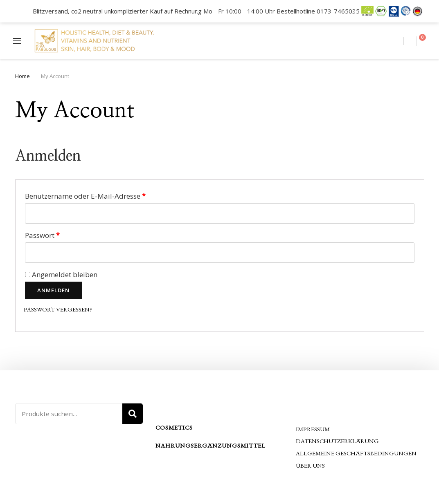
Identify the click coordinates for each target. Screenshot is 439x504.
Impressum (313, 429)
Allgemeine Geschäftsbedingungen (356, 453)
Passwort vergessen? (58, 309)
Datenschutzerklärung (337, 441)
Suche (133, 414)
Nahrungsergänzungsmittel (210, 445)
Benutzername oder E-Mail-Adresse (85, 196)
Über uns (310, 465)
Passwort (42, 235)
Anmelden (53, 290)
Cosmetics (174, 427)
